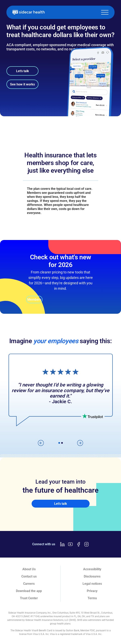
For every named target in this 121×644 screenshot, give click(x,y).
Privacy (92, 591)
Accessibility (92, 569)
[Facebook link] (79, 544)
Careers (29, 584)
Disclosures (92, 576)
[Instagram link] (87, 544)
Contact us (29, 576)
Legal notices (92, 584)
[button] (105, 12)
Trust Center (29, 598)
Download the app (29, 591)
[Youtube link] (70, 544)
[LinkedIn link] (62, 544)
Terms (92, 598)
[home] (29, 12)
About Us (29, 569)
